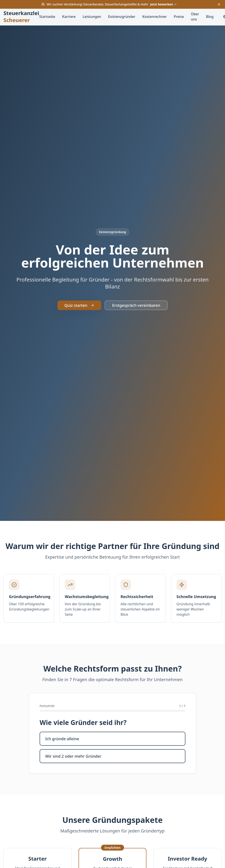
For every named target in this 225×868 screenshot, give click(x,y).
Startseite (47, 17)
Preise (179, 17)
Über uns (195, 17)
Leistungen (92, 17)
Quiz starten (79, 315)
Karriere (69, 17)
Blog (210, 17)
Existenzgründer (122, 17)
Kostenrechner (155, 17)
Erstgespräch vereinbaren (136, 315)
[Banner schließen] (219, 4)
